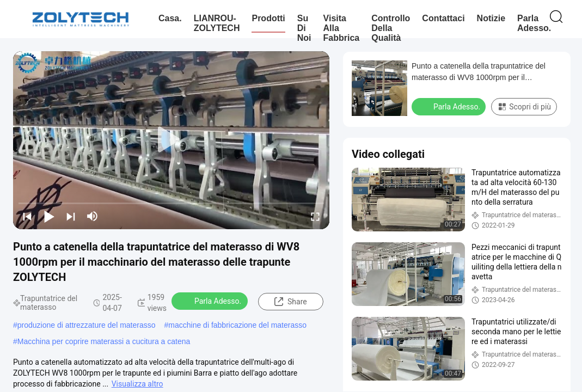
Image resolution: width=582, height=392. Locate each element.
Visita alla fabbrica (342, 28)
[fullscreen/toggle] (315, 216)
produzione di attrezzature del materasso (87, 325)
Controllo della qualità (391, 28)
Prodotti (268, 18)
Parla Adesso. (534, 23)
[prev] (27, 216)
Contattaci (443, 18)
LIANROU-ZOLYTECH (217, 23)
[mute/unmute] (93, 216)
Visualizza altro (137, 384)
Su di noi (304, 28)
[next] (71, 216)
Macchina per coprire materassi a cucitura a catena (104, 341)
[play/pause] (49, 216)
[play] (171, 140)
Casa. (170, 18)
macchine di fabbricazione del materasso (237, 325)
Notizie (491, 18)
